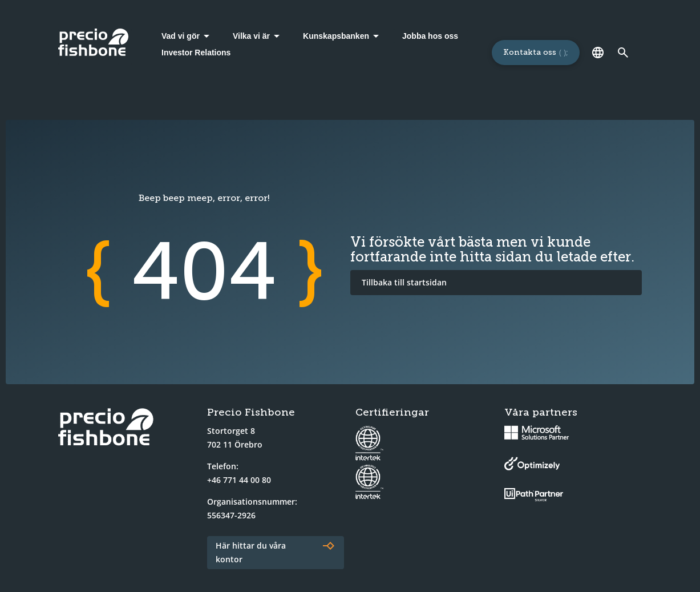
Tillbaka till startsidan (404, 282)
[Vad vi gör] (187, 36)
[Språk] (598, 53)
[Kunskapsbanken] (343, 36)
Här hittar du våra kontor (251, 552)
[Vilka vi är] (258, 36)
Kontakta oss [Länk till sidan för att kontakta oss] (530, 52)
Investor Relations (196, 53)
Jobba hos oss (430, 36)
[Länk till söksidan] (624, 53)
